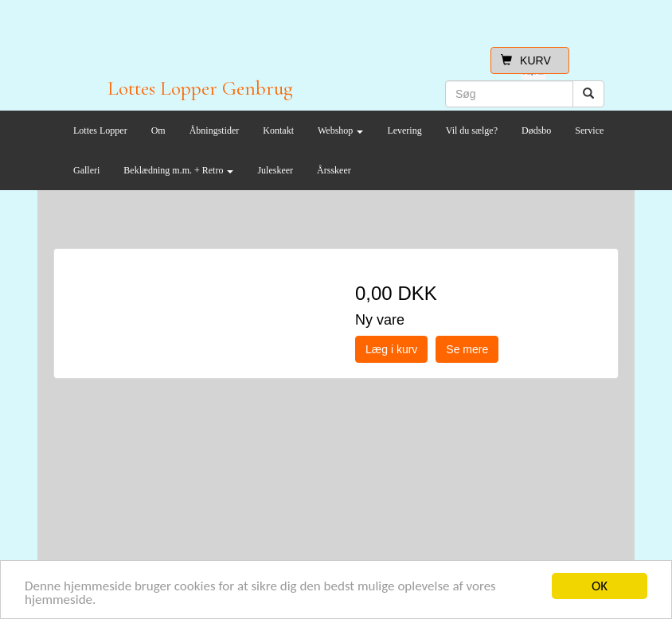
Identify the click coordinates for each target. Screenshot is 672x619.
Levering (404, 130)
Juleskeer (275, 170)
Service (589, 130)
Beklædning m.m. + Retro (178, 170)
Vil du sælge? (472, 130)
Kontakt (278, 130)
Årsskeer (334, 170)
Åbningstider (215, 130)
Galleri (86, 170)
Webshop (340, 130)
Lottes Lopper (100, 130)
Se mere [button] (467, 349)
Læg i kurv (391, 349)
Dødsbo (536, 130)
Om (158, 130)
